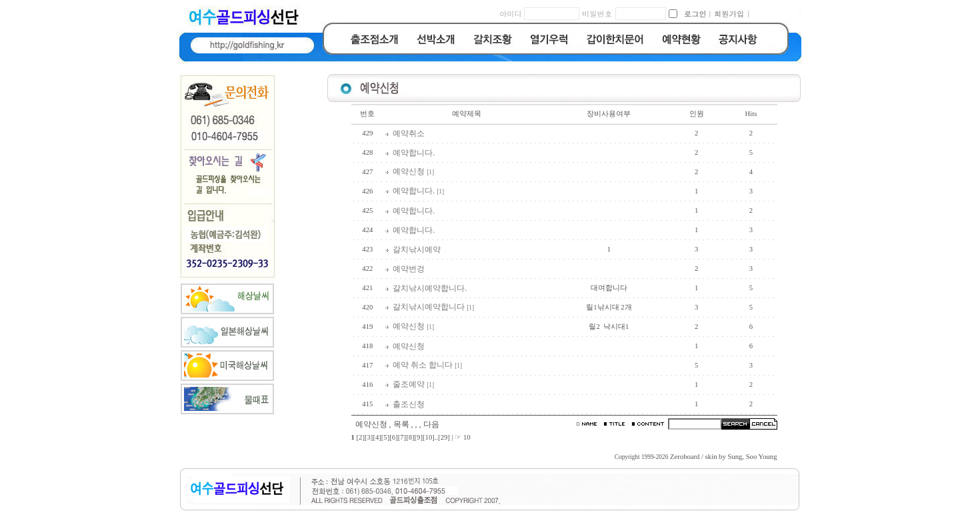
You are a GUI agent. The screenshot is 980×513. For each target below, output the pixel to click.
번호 (367, 114)
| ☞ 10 (461, 437)
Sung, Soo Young (752, 457)
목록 (401, 424)
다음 (431, 424)
